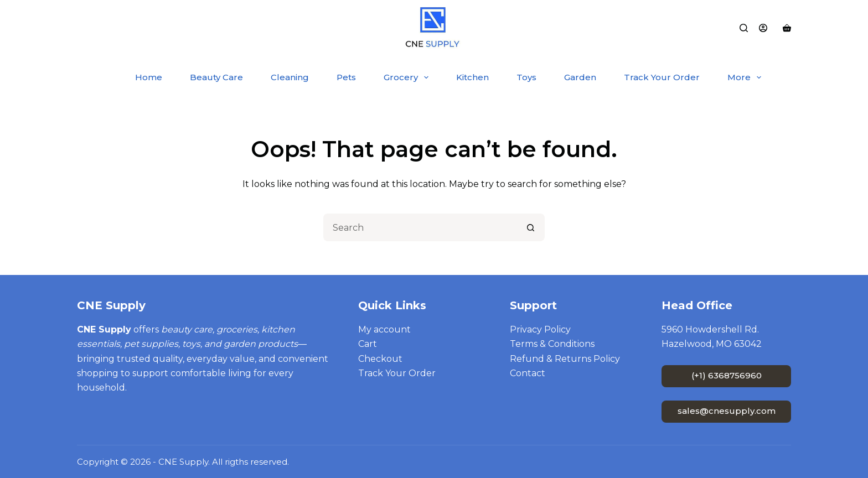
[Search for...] (420, 227)
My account (384, 329)
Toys (526, 77)
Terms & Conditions (552, 344)
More (746, 77)
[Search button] (531, 227)
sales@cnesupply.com (727, 411)
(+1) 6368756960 (727, 375)
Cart (368, 344)
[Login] (763, 28)
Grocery (408, 77)
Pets (346, 77)
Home (149, 77)
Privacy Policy (540, 329)
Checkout (380, 359)
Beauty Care (216, 77)
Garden (580, 77)
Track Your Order (662, 77)
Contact (528, 373)
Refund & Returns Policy (565, 359)
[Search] (744, 28)
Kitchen (472, 77)
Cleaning (290, 77)
